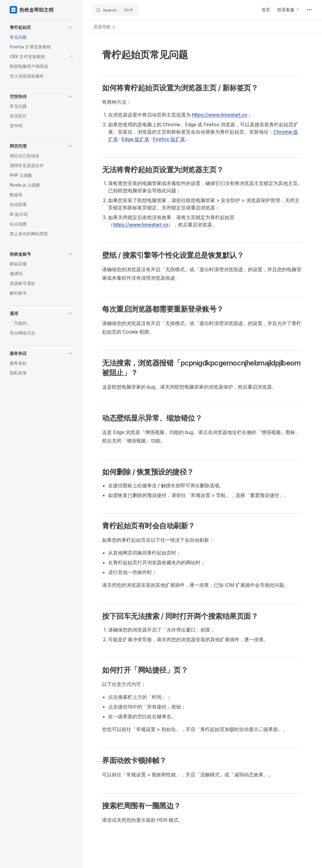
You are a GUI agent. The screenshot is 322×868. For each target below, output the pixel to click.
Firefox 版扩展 (169, 139)
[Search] (115, 10)
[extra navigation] (309, 10)
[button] (41, 27)
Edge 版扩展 (135, 139)
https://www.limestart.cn (220, 115)
